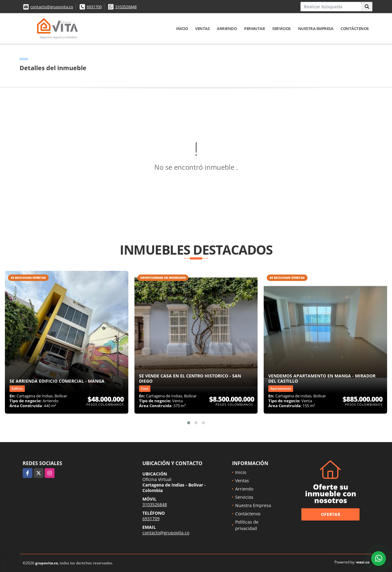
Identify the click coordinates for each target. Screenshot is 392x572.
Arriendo (227, 28)
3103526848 (126, 7)
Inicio (182, 28)
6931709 (94, 7)
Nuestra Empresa (316, 28)
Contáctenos (355, 28)
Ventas (202, 28)
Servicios (281, 28)
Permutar (254, 28)
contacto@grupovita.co (52, 7)
